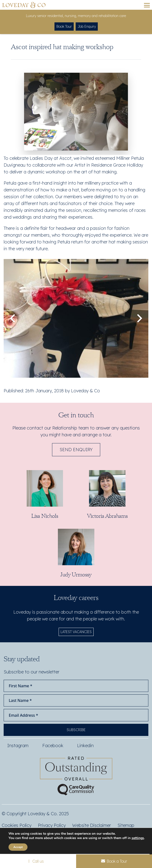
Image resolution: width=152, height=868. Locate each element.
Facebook (53, 746)
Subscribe (76, 730)
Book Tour (64, 27)
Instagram (18, 746)
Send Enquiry (76, 450)
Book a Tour (114, 861)
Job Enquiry (87, 27)
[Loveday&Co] (24, 5)
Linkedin (85, 746)
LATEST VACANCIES (76, 632)
